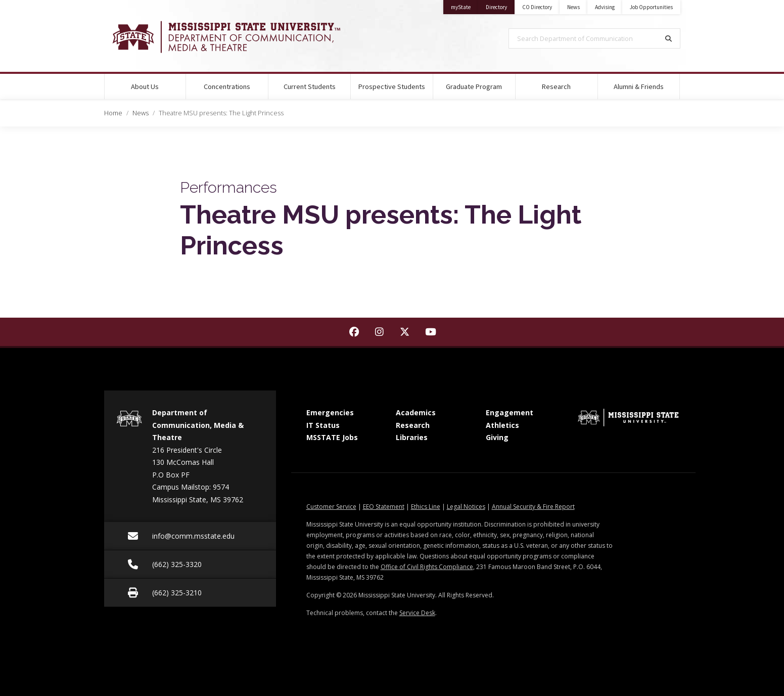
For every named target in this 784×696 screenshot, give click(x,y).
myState (465, 5)
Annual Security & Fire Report (533, 507)
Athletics (502, 425)
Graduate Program (474, 86)
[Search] (669, 38)
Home (113, 113)
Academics (416, 412)
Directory (500, 5)
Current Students (310, 86)
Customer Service (331, 507)
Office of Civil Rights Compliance (427, 567)
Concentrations (227, 86)
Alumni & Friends (639, 86)
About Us (145, 86)
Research (556, 86)
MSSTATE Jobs (332, 437)
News (573, 7)
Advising (605, 7)
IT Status (323, 425)
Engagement (510, 412)
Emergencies (330, 412)
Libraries (412, 437)
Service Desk (417, 613)
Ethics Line (426, 507)
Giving (497, 437)
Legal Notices (466, 507)
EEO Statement (384, 507)
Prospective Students (392, 86)
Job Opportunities (651, 7)
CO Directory (537, 7)
